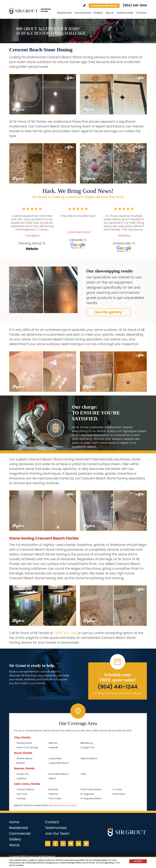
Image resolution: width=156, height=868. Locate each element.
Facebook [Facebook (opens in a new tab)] (55, 844)
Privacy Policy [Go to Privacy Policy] (100, 860)
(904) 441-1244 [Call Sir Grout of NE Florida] (135, 5)
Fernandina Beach (58, 774)
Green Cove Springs (27, 747)
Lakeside (53, 747)
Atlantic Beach (24, 758)
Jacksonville (55, 758)
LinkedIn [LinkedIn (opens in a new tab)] (78, 844)
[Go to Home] (31, 11)
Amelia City (23, 774)
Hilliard (52, 778)
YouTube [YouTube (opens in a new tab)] (71, 844)
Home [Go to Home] (14, 822)
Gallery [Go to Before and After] (98, 13)
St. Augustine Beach (91, 798)
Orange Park (87, 747)
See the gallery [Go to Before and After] (108, 312)
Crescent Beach (25, 789)
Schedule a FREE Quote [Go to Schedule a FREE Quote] (104, 6)
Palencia (53, 794)
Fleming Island (24, 743)
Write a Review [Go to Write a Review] (84, 5)
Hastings (21, 798)
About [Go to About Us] (110, 13)
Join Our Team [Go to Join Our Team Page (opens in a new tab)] (57, 834)
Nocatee (53, 789)
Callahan (22, 778)
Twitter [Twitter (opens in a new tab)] (63, 844)
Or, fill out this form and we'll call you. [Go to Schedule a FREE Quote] (118, 693)
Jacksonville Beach (59, 763)
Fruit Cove (22, 794)
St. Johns (117, 789)
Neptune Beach (89, 758)
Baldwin (21, 763)
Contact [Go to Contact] (141, 13)
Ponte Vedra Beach (91, 789)
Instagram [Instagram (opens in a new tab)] (48, 844)
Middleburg (87, 743)
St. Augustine (87, 794)
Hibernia (53, 743)
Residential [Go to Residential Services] (64, 13)
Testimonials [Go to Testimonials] (125, 13)
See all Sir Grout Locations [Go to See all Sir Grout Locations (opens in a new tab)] (63, 805)
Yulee (83, 774)
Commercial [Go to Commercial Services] (83, 13)
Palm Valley (55, 798)
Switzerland (119, 794)
